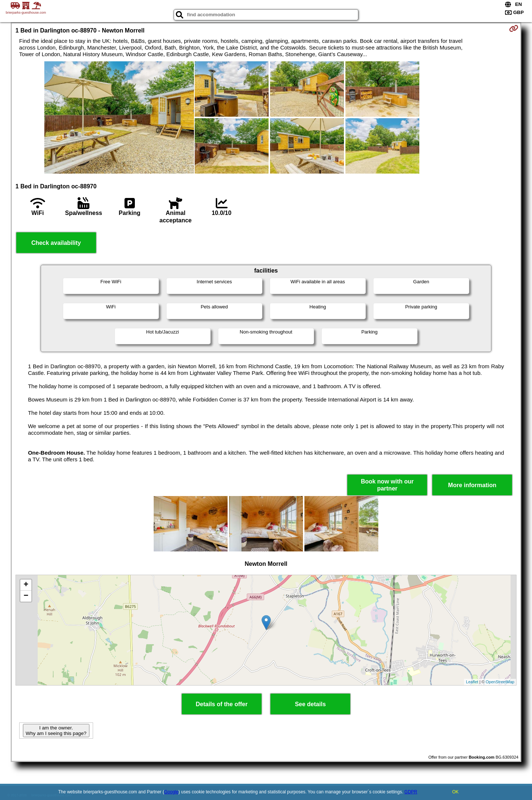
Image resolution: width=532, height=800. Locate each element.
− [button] (26, 596)
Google (171, 792)
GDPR (411, 792)
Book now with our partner (387, 485)
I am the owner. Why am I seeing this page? (56, 731)
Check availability (56, 243)
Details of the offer (222, 704)
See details (310, 704)
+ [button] (26, 585)
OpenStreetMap (500, 682)
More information (472, 485)
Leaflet (472, 682)
